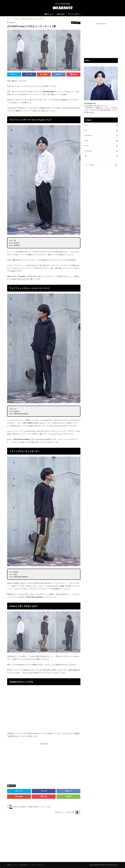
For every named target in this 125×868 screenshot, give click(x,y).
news (86, 140)
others (87, 146)
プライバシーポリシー (74, 14)
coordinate (12, 786)
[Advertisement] (25, 762)
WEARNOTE (63, 8)
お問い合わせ (61, 14)
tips (86, 156)
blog (86, 125)
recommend (88, 151)
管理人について (49, 14)
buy (86, 130)
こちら (92, 112)
